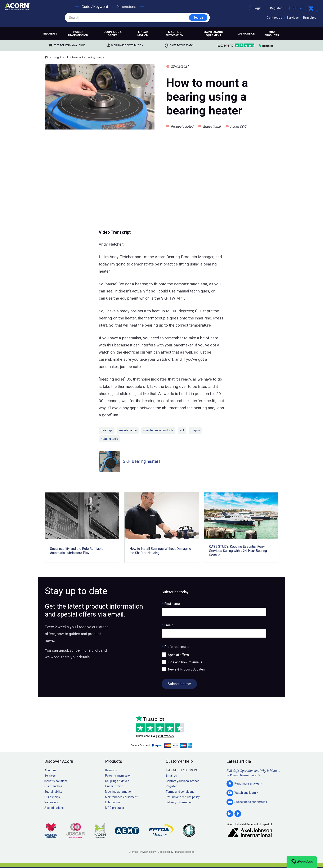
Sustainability (53, 792)
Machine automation (174, 34)
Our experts (52, 797)
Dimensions (126, 7)
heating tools (109, 439)
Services (293, 18)
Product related (182, 126)
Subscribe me (179, 684)
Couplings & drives (113, 34)
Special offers (178, 655)
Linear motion (143, 34)
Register (276, 8)
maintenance (128, 430)
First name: (171, 604)
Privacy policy (148, 852)
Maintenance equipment (213, 34)
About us (50, 770)
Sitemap (133, 852)
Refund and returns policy (183, 797)
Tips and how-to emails (185, 662)
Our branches (53, 786)
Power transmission (78, 34)
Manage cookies (185, 852)
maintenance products (158, 430)
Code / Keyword (95, 7)
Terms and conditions (180, 792)
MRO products (272, 34)
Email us (171, 776)
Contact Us (274, 18)
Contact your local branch (183, 781)
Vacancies (51, 802)
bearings (107, 430)
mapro (195, 430)
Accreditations (54, 808)
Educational (212, 126)
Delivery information (179, 802)
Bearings (50, 34)
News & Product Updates (186, 669)
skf (182, 430)
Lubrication (246, 34)
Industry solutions (56, 781)
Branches (310, 18)
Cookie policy (165, 852)
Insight (57, 57)
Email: (167, 625)
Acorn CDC (238, 126)
